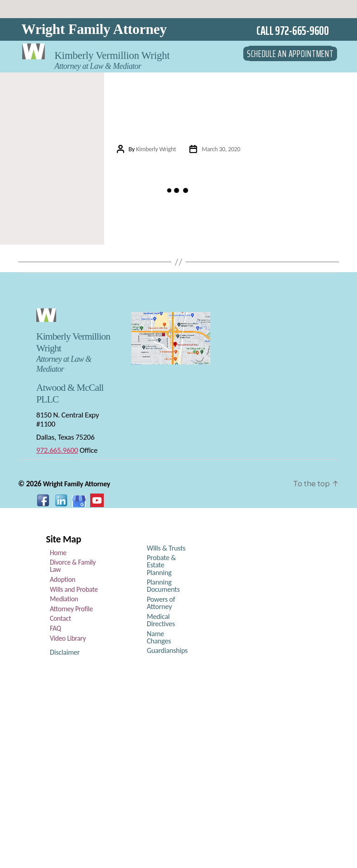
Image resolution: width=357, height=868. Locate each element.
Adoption (62, 581)
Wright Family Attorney (94, 29)
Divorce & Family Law (71, 568)
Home (58, 555)
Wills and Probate (72, 591)
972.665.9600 (57, 452)
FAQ (55, 630)
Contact (60, 620)
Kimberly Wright (155, 149)
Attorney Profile (70, 611)
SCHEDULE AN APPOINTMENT (290, 50)
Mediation (63, 601)
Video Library (67, 640)
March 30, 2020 (222, 149)
